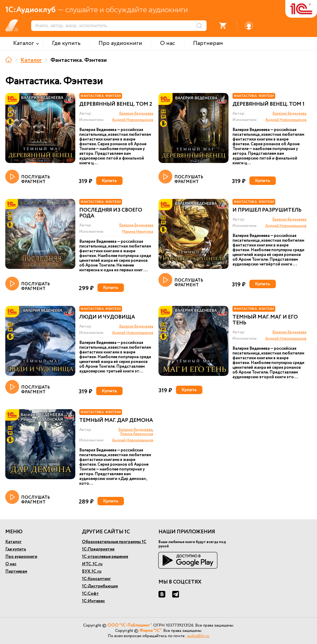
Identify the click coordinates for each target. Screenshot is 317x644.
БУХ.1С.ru (92, 571)
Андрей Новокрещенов (133, 120)
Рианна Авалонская (137, 434)
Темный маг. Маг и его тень (265, 320)
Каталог (31, 60)
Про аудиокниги (21, 557)
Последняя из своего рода (111, 213)
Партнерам (16, 571)
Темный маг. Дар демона (116, 421)
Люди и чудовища (107, 317)
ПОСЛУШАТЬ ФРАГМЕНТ (28, 177)
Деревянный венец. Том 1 (269, 104)
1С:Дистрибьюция (100, 586)
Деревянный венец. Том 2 (116, 104)
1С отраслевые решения (105, 557)
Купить (109, 181)
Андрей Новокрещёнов (286, 120)
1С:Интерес (93, 601)
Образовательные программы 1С (114, 542)
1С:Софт (90, 594)
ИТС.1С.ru (92, 564)
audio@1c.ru (198, 636)
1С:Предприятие (98, 549)
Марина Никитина (138, 232)
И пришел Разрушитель (267, 210)
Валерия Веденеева (136, 114)
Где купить (16, 549)
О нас (11, 564)
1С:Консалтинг (96, 579)
